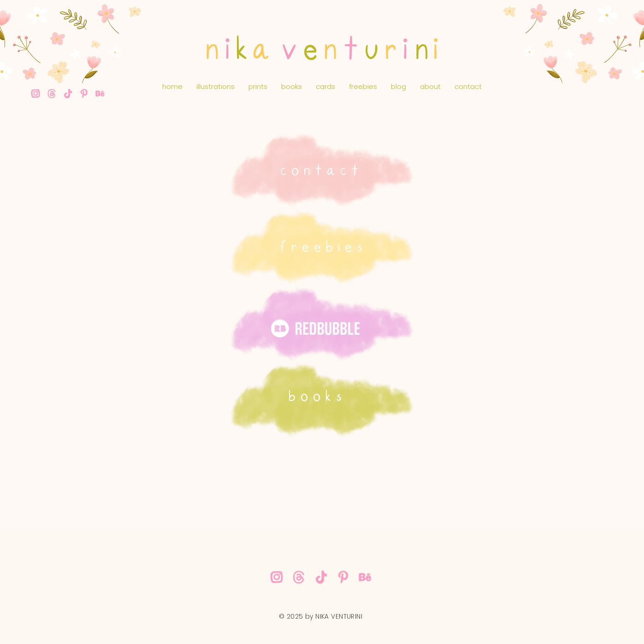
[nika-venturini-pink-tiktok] (68, 94)
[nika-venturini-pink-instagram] (35, 94)
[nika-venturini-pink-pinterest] (84, 94)
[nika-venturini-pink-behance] (100, 94)
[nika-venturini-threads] (52, 94)
